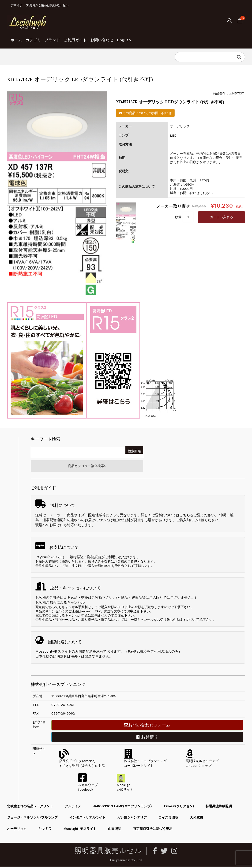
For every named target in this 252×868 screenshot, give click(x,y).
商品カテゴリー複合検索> (87, 467)
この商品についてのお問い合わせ (145, 113)
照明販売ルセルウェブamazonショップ (202, 763)
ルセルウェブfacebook (88, 786)
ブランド (70, 37)
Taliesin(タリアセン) (179, 808)
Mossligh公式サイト (125, 786)
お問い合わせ (135, 37)
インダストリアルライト (87, 819)
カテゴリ (43, 37)
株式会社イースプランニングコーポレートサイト (145, 763)
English (165, 37)
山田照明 (115, 830)
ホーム (18, 37)
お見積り (147, 739)
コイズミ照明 (168, 819)
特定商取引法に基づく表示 (153, 830)
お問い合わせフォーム (147, 727)
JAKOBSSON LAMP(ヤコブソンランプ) (122, 808)
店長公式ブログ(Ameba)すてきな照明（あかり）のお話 (82, 763)
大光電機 (196, 819)
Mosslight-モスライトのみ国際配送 (64, 653)
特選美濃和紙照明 (219, 808)
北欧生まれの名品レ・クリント (30, 808)
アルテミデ (73, 808)
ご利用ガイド (100, 37)
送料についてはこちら (173, 517)
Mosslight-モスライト (80, 830)
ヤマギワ (45, 830)
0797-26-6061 (63, 706)
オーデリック (17, 830)
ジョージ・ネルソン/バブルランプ (32, 819)
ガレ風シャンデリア (132, 819)
